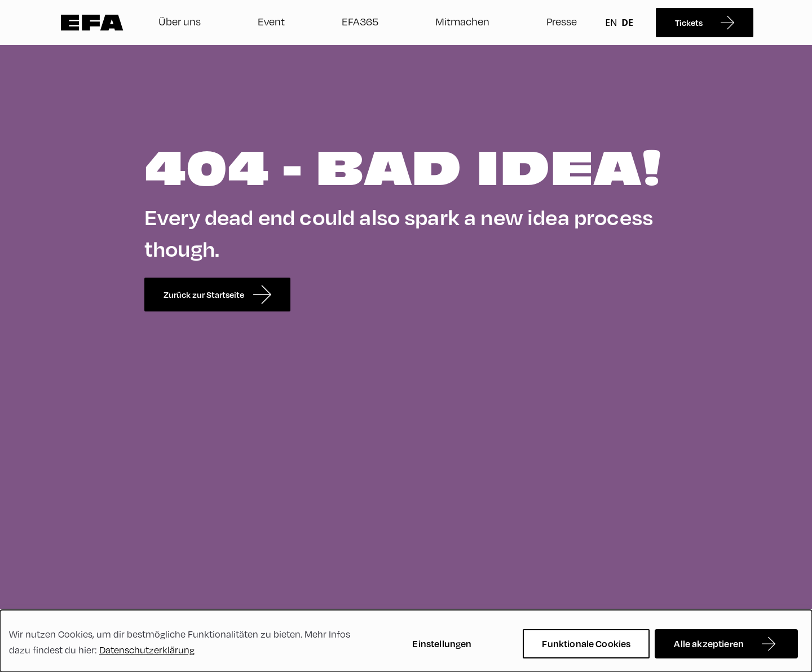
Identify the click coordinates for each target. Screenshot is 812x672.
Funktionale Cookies (586, 644)
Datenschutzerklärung (147, 650)
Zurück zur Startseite (217, 295)
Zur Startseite (92, 23)
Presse (562, 21)
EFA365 (360, 21)
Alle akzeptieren (709, 644)
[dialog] (406, 641)
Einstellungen (442, 644)
